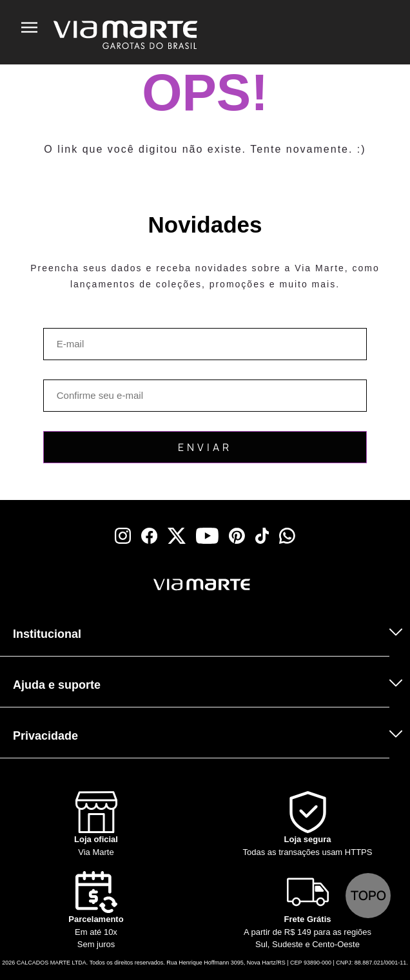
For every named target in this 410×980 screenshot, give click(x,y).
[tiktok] (262, 536)
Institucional (47, 634)
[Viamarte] (141, 585)
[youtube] (207, 536)
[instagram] (123, 536)
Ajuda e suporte (57, 685)
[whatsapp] (287, 536)
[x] (177, 536)
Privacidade (45, 736)
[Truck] (36, 601)
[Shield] (307, 825)
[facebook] (149, 536)
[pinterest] (237, 536)
